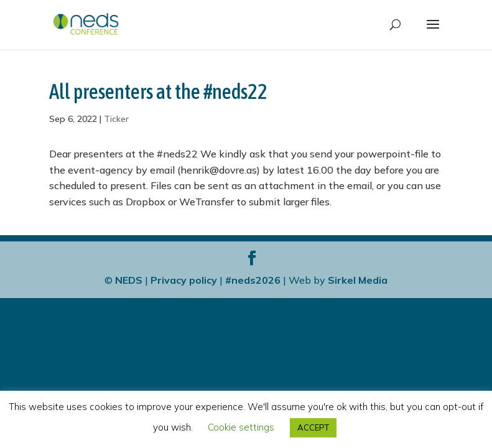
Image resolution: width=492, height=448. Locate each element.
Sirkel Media (358, 280)
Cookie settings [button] (241, 427)
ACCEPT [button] (313, 427)
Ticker (116, 119)
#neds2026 (253, 280)
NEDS (129, 280)
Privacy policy (184, 280)
